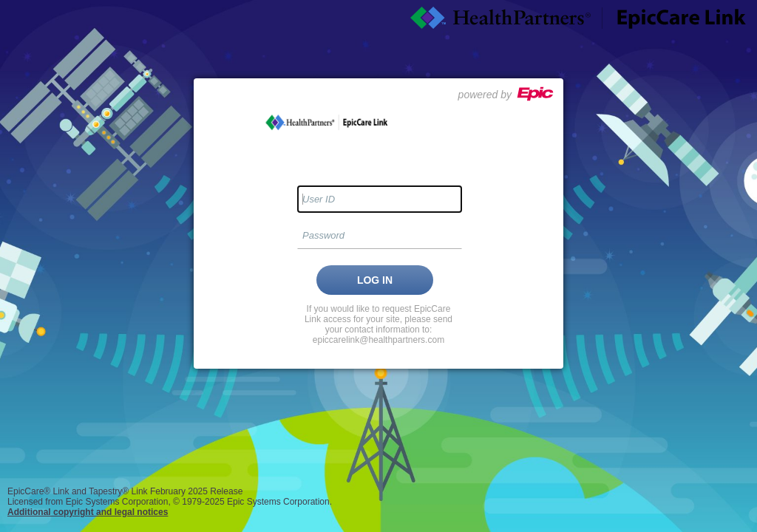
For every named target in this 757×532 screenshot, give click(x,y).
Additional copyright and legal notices (88, 512)
